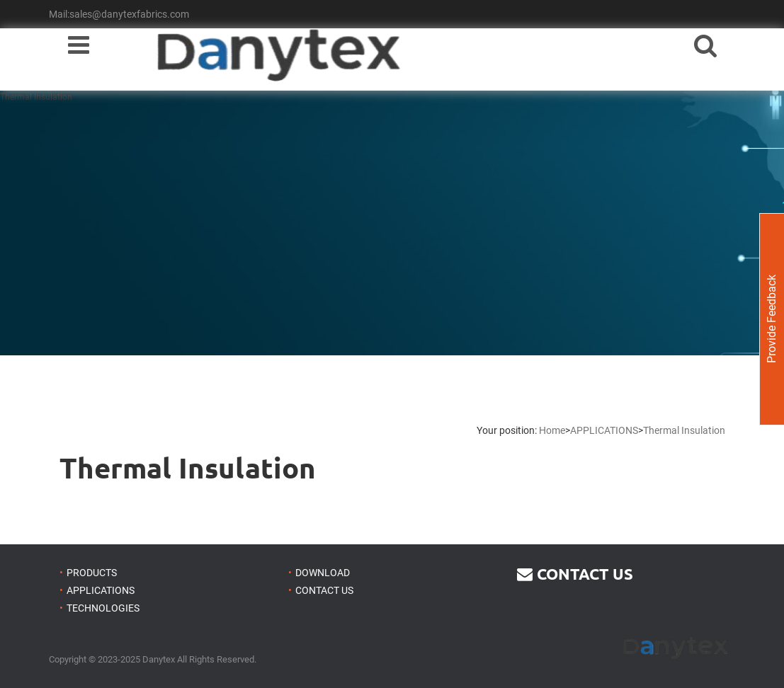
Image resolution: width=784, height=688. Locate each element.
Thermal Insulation (684, 430)
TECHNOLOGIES (103, 608)
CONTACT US (324, 590)
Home (552, 430)
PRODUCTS (92, 573)
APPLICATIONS (604, 430)
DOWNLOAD (323, 573)
